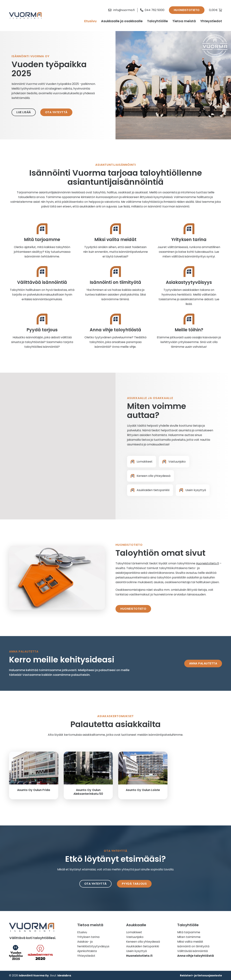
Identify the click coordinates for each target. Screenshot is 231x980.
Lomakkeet (134, 932)
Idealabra (64, 975)
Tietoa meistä (184, 21)
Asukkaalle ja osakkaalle (122, 21)
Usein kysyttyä (136, 951)
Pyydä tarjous (42, 330)
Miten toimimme (189, 937)
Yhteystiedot (211, 21)
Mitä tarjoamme (42, 239)
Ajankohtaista (87, 951)
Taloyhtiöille (157, 21)
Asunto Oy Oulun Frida (34, 790)
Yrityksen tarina (189, 239)
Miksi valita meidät (115, 239)
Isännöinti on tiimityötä (115, 282)
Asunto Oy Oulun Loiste (143, 790)
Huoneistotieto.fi (207, 563)
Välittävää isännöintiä (42, 282)
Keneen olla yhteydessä (143, 942)
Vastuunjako (135, 937)
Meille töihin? (189, 330)
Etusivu (90, 21)
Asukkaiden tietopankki (143, 946)
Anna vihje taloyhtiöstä (115, 330)
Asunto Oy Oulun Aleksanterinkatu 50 (88, 792)
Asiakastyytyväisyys (189, 282)
